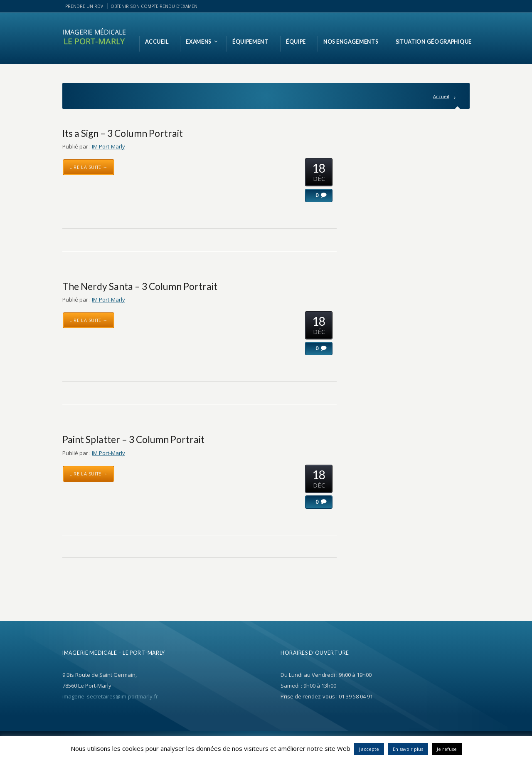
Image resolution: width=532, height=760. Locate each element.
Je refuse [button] (447, 749)
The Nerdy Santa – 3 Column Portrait (140, 286)
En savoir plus (408, 749)
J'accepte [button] (369, 749)
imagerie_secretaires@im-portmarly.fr (110, 696)
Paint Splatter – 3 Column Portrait (133, 439)
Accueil (441, 96)
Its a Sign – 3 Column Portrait (123, 133)
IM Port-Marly (108, 146)
